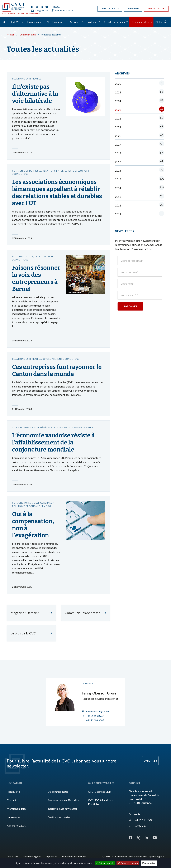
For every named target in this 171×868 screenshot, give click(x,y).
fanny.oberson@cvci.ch (96, 711)
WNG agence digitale (153, 856)
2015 (140, 179)
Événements (34, 22)
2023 (140, 110)
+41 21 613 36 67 (93, 716)
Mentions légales (17, 809)
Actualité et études (114, 22)
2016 (140, 170)
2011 (140, 214)
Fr (157, 22)
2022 (140, 118)
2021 (140, 127)
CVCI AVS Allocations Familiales (100, 802)
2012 (140, 205)
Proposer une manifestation (63, 800)
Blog (56, 7)
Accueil (11, 35)
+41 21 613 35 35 (62, 10)
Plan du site (13, 792)
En (161, 22)
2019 (140, 144)
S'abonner (150, 761)
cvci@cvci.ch (39, 10)
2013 (140, 197)
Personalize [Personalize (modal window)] (149, 863)
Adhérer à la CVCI (17, 826)
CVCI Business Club (99, 792)
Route (135, 814)
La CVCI (16, 22)
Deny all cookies (128, 863)
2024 (140, 101)
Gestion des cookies (59, 817)
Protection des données (74, 856)
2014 (140, 188)
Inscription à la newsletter (62, 809)
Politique (92, 22)
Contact (11, 800)
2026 (140, 84)
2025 (140, 92)
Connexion (133, 9)
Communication (141, 22)
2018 (140, 153)
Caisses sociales (110, 9)
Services (75, 22)
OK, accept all (105, 863)
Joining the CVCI (156, 9)
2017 (140, 162)
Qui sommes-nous (58, 792)
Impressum (13, 817)
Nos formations (56, 22)
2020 (140, 136)
